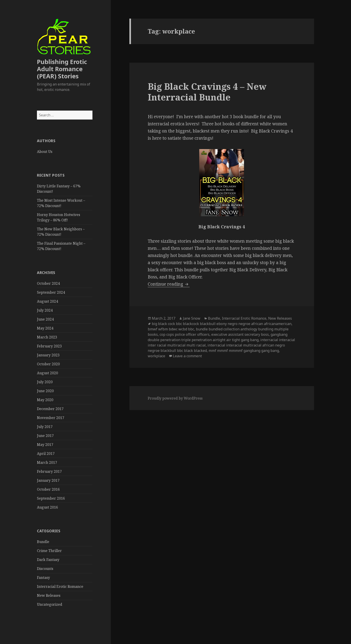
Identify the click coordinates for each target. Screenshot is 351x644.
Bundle (43, 542)
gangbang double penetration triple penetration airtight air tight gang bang (218, 337)
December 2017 (50, 409)
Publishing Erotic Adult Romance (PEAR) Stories (62, 69)
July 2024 (45, 310)
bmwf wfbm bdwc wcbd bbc (171, 329)
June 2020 (45, 391)
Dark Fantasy (48, 560)
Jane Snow (192, 318)
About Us (45, 152)
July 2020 (45, 382)
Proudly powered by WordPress (175, 398)
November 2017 (51, 418)
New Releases (49, 595)
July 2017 (45, 427)
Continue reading (169, 284)
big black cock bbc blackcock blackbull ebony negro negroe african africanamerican (222, 324)
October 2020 (48, 364)
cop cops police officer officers (185, 334)
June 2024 (45, 319)
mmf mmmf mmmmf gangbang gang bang (244, 351)
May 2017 (45, 445)
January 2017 (48, 480)
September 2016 (51, 498)
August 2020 (47, 373)
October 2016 (48, 489)
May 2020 (45, 400)
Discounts (45, 569)
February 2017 (49, 471)
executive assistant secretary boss (240, 334)
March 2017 (47, 462)
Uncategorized (50, 604)
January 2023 (48, 355)
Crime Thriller (49, 551)
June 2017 (45, 436)
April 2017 (46, 454)
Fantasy (43, 578)
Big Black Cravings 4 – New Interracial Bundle (207, 92)
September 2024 (51, 292)
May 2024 (45, 328)
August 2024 (47, 301)
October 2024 (48, 283)
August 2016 (47, 507)
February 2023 (49, 346)
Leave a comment (187, 356)
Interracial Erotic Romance (60, 586)
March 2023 (47, 337)
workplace (156, 356)
